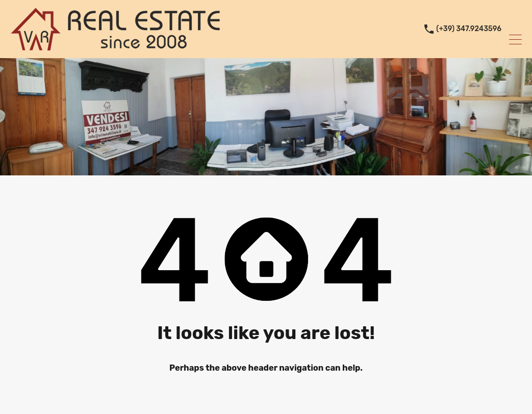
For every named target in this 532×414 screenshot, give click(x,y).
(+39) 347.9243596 (469, 29)
